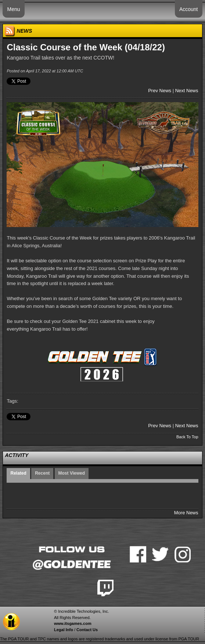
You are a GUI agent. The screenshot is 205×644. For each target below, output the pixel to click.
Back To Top (187, 437)
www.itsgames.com (73, 623)
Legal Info (64, 630)
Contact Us (87, 630)
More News (186, 513)
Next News (187, 91)
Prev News (160, 91)
